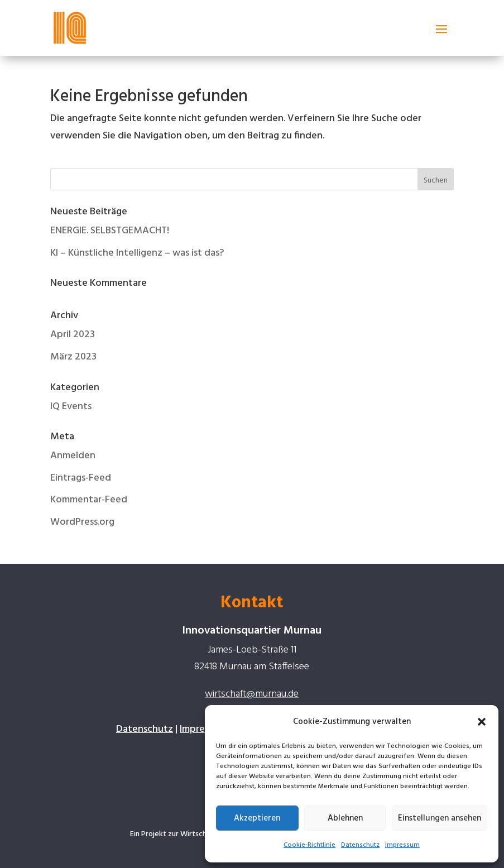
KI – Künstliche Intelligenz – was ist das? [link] (137, 253)
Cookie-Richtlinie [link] (309, 845)
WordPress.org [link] (82, 522)
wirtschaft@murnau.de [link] (252, 694)
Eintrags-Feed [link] (81, 478)
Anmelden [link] (73, 456)
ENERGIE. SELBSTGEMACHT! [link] (110, 231)
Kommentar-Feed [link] (89, 500)
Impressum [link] (402, 845)
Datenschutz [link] (360, 845)
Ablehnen (345, 818)
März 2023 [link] (73, 357)
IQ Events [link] (71, 407)
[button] (482, 722)
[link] (70, 28)
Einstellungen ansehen (440, 818)
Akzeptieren (257, 818)
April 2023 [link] (73, 335)
